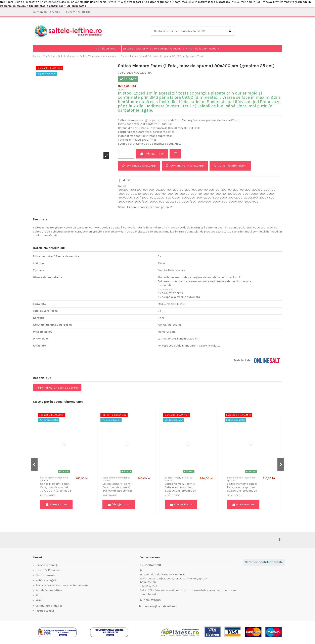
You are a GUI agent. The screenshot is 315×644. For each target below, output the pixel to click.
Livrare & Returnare (48, 570)
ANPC (39, 600)
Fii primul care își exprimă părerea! (149, 207)
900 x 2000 (250, 194)
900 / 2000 (141, 198)
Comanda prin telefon (230, 166)
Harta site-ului (45, 611)
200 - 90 (196, 194)
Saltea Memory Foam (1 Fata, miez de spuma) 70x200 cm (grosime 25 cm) (56, 489)
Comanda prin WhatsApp (185, 166)
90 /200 (197, 190)
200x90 (257, 190)
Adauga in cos (152, 154)
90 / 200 (173, 190)
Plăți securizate (45, 575)
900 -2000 (235, 198)
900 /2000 (173, 198)
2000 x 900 (267, 198)
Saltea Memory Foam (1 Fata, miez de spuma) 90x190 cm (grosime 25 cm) (242, 489)
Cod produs (125, 73)
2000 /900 (189, 202)
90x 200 (149, 190)
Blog (38, 595)
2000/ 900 (173, 202)
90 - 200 (221, 190)
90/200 (161, 190)
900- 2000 (220, 198)
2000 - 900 (220, 202)
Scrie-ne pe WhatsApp (139, 166)
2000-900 (204, 202)
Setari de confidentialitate (264, 562)
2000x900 (251, 198)
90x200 (124, 190)
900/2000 (125, 198)
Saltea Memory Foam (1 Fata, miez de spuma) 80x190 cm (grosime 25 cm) (118, 489)
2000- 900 (236, 202)
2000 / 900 (157, 202)
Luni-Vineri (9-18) (78, 12)
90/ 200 (185, 190)
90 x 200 (136, 190)
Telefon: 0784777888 (48, 12)
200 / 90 (148, 194)
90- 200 (233, 190)
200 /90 (173, 194)
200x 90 (124, 194)
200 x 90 (270, 190)
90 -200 (245, 190)
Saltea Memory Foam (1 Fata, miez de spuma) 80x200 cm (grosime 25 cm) (180, 489)
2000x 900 (126, 202)
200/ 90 (161, 194)
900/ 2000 (157, 198)
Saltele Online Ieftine (49, 590)
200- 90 (209, 194)
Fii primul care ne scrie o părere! (57, 388)
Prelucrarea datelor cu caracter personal (62, 585)
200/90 (136, 194)
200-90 (184, 194)
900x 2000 (267, 194)
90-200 (209, 190)
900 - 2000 (204, 198)
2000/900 (141, 202)
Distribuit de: (243, 360)
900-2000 (188, 198)
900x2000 (234, 194)
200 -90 (221, 194)
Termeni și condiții (47, 565)
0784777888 (152, 600)
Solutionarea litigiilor (49, 606)
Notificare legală (46, 580)
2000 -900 (251, 202)
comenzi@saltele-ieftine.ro (161, 606)
